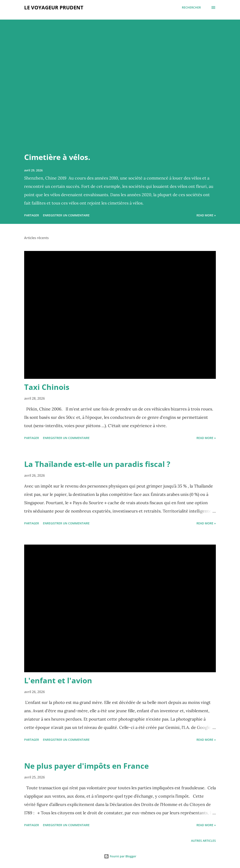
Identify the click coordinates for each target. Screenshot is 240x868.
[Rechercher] (191, 7)
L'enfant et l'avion (58, 680)
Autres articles (203, 841)
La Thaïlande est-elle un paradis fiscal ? (97, 464)
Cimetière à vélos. (57, 157)
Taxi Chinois (47, 387)
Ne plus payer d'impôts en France (86, 766)
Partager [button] (32, 215)
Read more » (206, 215)
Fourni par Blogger (120, 856)
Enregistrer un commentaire (66, 215)
